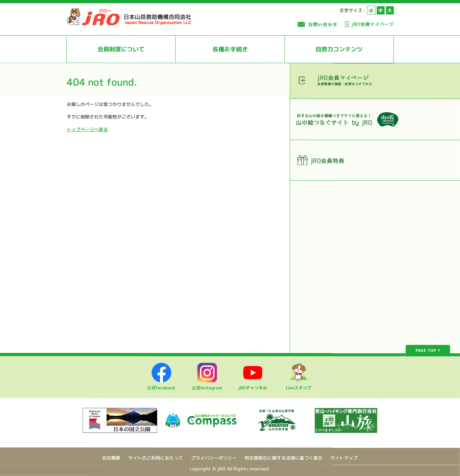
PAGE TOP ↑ (428, 351)
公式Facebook (161, 385)
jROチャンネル (253, 385)
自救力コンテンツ (339, 49)
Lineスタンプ (298, 385)
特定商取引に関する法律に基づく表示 (283, 458)
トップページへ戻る (87, 129)
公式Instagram (207, 385)
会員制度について (121, 49)
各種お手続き (230, 49)
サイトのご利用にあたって (156, 458)
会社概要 (111, 458)
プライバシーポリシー (214, 458)
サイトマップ (344, 458)
